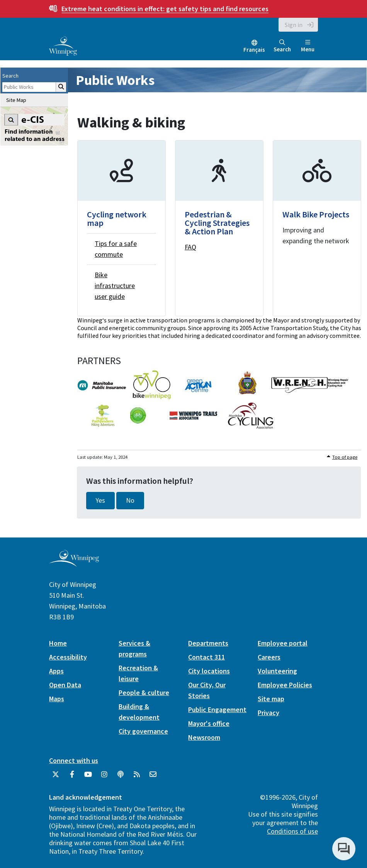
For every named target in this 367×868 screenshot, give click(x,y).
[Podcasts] (121, 777)
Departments (208, 643)
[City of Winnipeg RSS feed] (137, 777)
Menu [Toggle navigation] (308, 46)
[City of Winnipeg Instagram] (104, 777)
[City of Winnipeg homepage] (74, 564)
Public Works (115, 80)
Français (254, 50)
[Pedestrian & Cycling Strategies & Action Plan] (219, 228)
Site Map (16, 100)
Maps (57, 699)
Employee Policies (285, 685)
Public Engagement (217, 709)
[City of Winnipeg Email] (153, 777)
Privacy (268, 713)
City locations (209, 671)
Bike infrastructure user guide (115, 286)
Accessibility (68, 657)
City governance (143, 731)
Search (282, 46)
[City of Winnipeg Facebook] (72, 777)
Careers (269, 657)
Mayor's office (209, 723)
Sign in (294, 25)
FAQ (190, 247)
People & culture (144, 693)
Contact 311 (206, 657)
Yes (100, 500)
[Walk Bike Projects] (317, 228)
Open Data (65, 685)
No (130, 500)
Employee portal (283, 643)
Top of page (345, 457)
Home (58, 643)
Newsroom (204, 737)
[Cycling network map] (121, 228)
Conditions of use (292, 831)
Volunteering (277, 671)
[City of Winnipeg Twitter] (56, 777)
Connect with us (74, 760)
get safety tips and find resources (165, 9)
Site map (271, 699)
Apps (56, 671)
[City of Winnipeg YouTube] (88, 777)
